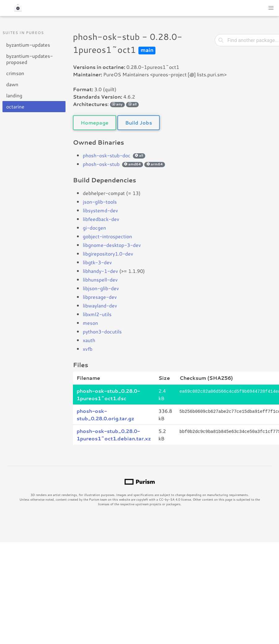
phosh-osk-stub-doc (107, 155)
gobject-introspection (107, 236)
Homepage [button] (95, 123)
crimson (15, 73)
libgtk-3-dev (97, 262)
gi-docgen (94, 228)
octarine (15, 106)
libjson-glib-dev (101, 288)
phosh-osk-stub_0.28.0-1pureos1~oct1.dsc (108, 394)
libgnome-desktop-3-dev (112, 245)
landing (14, 95)
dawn (12, 84)
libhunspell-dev (100, 280)
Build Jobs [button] (139, 123)
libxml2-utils (97, 314)
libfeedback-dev (101, 219)
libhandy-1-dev (100, 271)
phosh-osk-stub (101, 164)
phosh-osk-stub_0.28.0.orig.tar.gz (106, 415)
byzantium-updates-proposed (30, 59)
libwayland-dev (100, 305)
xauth (89, 340)
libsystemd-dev (100, 210)
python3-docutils (102, 331)
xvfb (88, 349)
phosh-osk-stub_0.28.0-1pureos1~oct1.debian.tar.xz (114, 435)
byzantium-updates (28, 45)
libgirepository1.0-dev (108, 254)
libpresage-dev (100, 297)
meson (90, 323)
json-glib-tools (100, 202)
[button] (271, 8)
